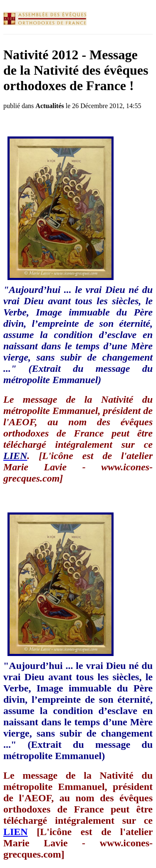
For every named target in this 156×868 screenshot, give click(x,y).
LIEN (16, 832)
